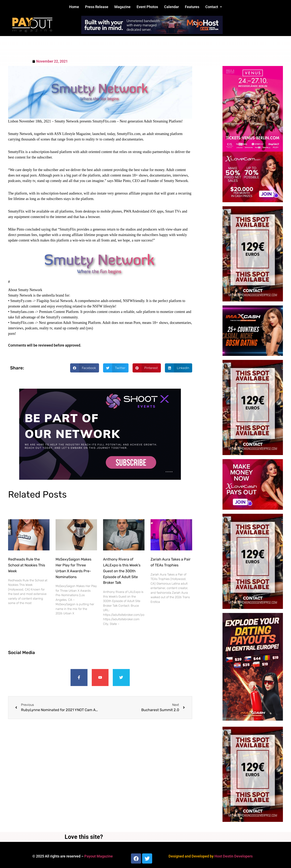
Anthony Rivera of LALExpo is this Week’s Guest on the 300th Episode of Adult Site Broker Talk (122, 571)
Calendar (171, 7)
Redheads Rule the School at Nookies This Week (27, 565)
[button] (214, 7)
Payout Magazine (99, 856)
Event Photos (147, 7)
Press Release (97, 7)
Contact (214, 7)
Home (74, 7)
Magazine (122, 7)
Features (192, 7)
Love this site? (84, 837)
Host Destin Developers (234, 856)
